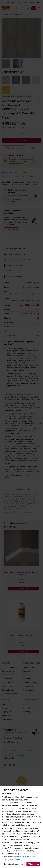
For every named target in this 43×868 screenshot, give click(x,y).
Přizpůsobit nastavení (14, 864)
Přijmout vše (33, 864)
